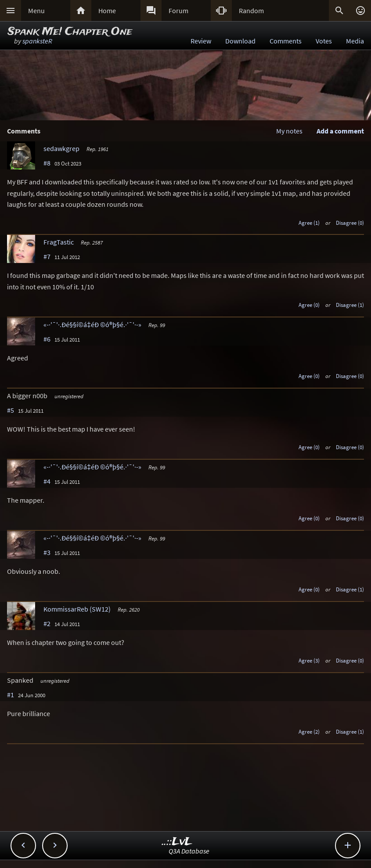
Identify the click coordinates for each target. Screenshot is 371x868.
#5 (11, 410)
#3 (47, 552)
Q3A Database (189, 851)
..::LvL (177, 842)
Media (355, 41)
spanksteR (37, 41)
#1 (11, 695)
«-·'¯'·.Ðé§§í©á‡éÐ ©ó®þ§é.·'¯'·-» (92, 324)
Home (107, 11)
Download (240, 41)
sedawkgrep (61, 148)
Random (251, 11)
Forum (178, 11)
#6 (47, 339)
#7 (47, 256)
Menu (36, 11)
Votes (324, 41)
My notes (289, 131)
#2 (47, 623)
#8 (47, 163)
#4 (47, 481)
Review (201, 41)
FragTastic (59, 242)
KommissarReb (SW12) (77, 609)
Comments (286, 41)
